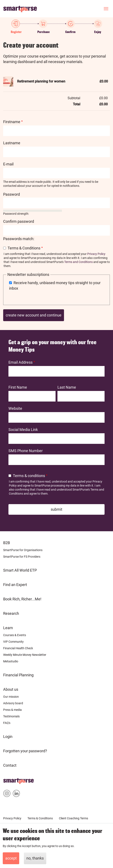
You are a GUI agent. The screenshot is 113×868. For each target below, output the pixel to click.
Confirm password (19, 221)
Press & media (12, 710)
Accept (11, 858)
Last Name (67, 387)
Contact (10, 765)
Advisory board (13, 703)
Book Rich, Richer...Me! (22, 599)
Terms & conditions (29, 476)
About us (11, 689)
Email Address (20, 362)
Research (11, 613)
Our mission (11, 697)
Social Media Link (23, 430)
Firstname (12, 122)
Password (12, 194)
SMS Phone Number (26, 451)
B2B (7, 543)
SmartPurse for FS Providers (22, 557)
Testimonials (11, 716)
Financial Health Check (18, 648)
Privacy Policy (96, 254)
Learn (8, 628)
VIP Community (13, 642)
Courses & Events (15, 635)
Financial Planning (18, 675)
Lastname (12, 143)
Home (8, 780)
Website (15, 408)
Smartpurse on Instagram (7, 794)
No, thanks (35, 858)
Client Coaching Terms (74, 818)
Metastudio (11, 661)
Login (8, 737)
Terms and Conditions (78, 262)
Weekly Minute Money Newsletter (25, 655)
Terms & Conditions (24, 248)
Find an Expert (15, 585)
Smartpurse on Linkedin (16, 794)
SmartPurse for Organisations (23, 550)
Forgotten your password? (25, 751)
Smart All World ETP (20, 570)
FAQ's (7, 723)
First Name (18, 387)
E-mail (8, 164)
